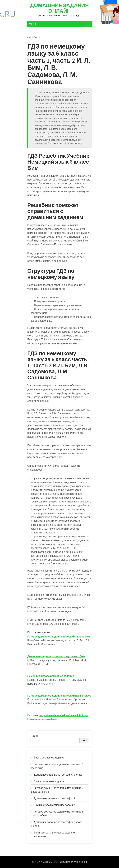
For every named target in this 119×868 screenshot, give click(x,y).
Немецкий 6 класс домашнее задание (51, 676)
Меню (32, 24)
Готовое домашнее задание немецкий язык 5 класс (59, 696)
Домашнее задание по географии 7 (55, 798)
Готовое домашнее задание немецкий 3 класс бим (59, 637)
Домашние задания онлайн (60, 8)
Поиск (34, 736)
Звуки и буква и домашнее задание (54, 805)
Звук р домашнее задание (49, 758)
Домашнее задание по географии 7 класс (58, 775)
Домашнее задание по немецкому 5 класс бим (56, 656)
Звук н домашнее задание (49, 781)
